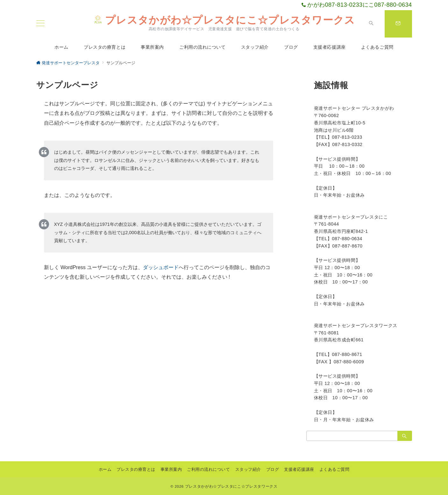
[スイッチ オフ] (371, 24)
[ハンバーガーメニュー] (40, 24)
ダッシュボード (161, 267)
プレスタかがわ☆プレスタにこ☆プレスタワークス (224, 20)
